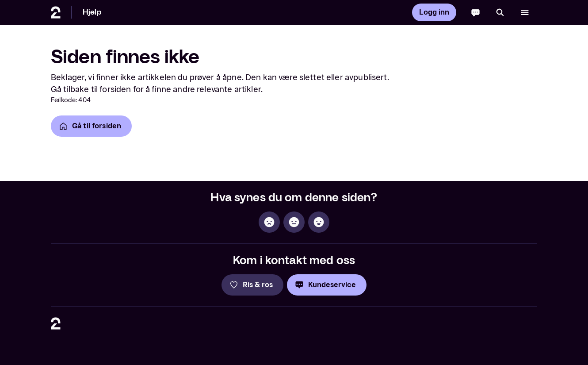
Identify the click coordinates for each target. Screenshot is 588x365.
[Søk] (500, 12)
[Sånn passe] (294, 222)
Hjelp (92, 12)
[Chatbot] (475, 12)
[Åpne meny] (525, 12)
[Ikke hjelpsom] (269, 222)
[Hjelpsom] (319, 222)
